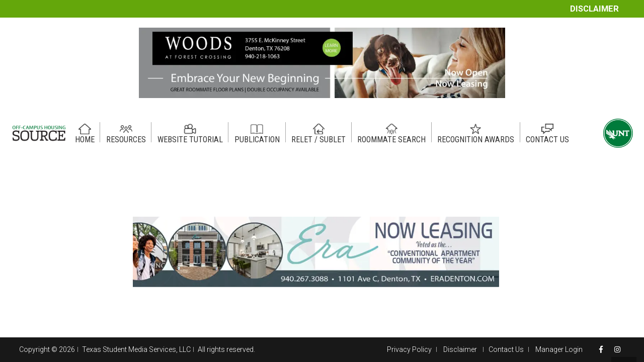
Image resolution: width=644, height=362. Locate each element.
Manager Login (559, 349)
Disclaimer (594, 9)
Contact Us (506, 349)
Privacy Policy (409, 349)
